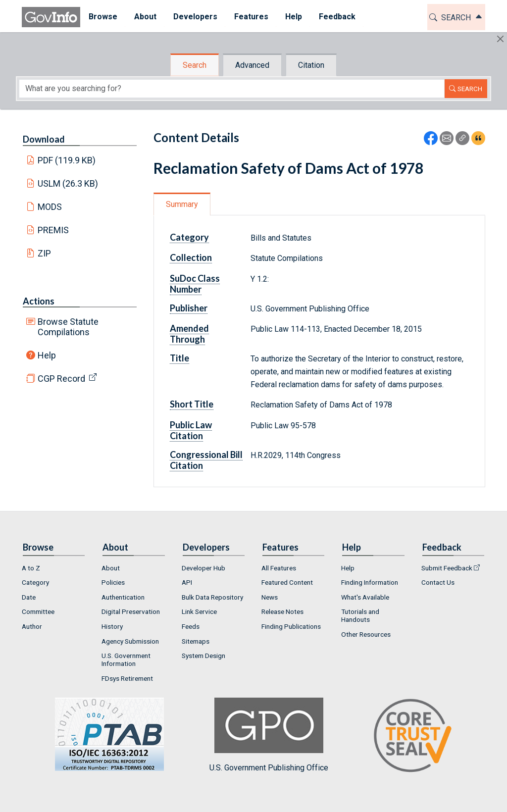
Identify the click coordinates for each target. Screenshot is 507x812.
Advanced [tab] (252, 65)
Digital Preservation (131, 611)
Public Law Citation (191, 430)
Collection (191, 257)
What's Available (365, 597)
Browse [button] (103, 17)
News (270, 597)
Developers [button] (195, 17)
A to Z (31, 568)
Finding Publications (291, 626)
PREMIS (53, 230)
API (187, 582)
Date (29, 597)
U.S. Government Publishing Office (269, 735)
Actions (39, 301)
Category (189, 237)
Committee (38, 611)
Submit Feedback (447, 568)
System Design (203, 656)
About (111, 568)
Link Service (199, 611)
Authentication (123, 597)
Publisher (189, 308)
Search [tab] (195, 65)
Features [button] (251, 17)
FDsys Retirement (127, 678)
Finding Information (370, 582)
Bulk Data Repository (212, 597)
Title (179, 358)
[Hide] (500, 39)
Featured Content (287, 582)
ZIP (44, 253)
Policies (113, 582)
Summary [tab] (182, 204)
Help (47, 355)
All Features (279, 568)
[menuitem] (103, 17)
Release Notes (282, 611)
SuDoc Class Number (195, 284)
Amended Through (189, 334)
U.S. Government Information (126, 660)
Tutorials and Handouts (360, 615)
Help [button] (294, 17)
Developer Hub (203, 568)
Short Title (192, 404)
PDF (67, 160)
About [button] (145, 17)
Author (32, 626)
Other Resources (366, 634)
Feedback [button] (337, 17)
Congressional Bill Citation (206, 460)
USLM (68, 183)
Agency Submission (130, 641)
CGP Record (61, 379)
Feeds (191, 626)
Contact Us (438, 582)
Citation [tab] (311, 65)
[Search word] (232, 89)
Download (44, 139)
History (112, 626)
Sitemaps (196, 641)
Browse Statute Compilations (68, 327)
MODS (50, 207)
